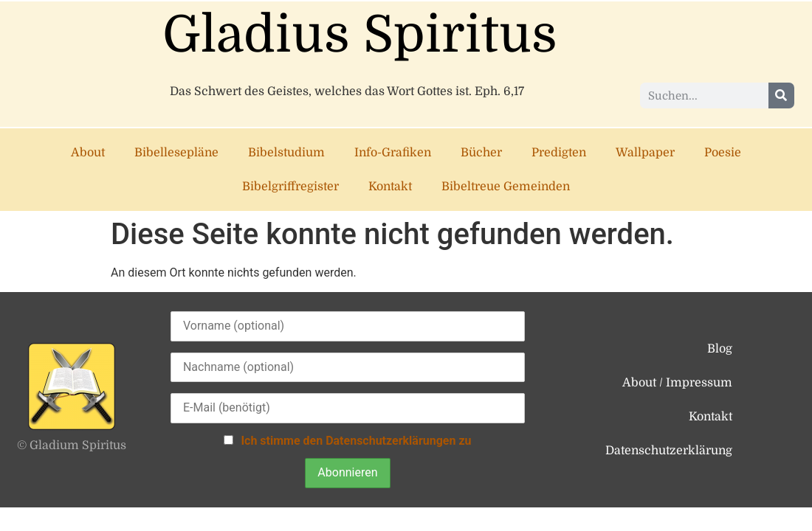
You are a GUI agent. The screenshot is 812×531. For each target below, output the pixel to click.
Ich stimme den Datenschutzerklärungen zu (356, 441)
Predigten (559, 153)
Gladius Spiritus (360, 35)
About (88, 153)
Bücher (481, 153)
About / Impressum (677, 383)
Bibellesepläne (176, 153)
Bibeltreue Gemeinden (506, 187)
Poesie (723, 153)
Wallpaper (645, 153)
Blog (720, 349)
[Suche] (781, 96)
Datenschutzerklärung (669, 451)
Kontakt (390, 187)
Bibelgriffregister (290, 187)
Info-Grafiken (393, 153)
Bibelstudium (286, 153)
